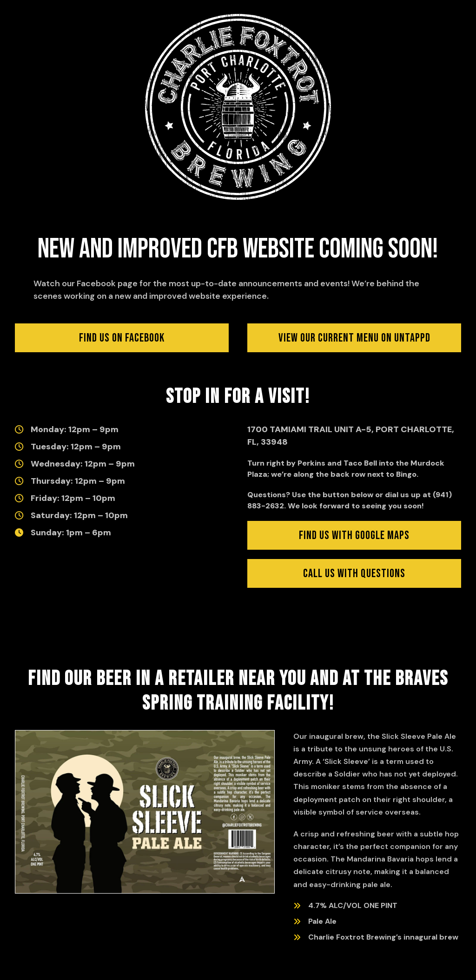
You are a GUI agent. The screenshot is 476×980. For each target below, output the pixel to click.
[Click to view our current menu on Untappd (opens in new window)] (354, 338)
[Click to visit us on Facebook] (122, 338)
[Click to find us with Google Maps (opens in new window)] (354, 535)
